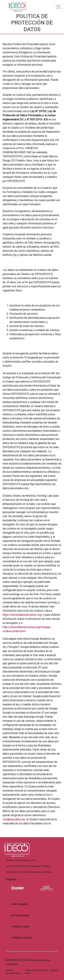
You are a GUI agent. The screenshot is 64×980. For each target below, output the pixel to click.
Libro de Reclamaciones (13, 972)
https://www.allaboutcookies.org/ (22, 615)
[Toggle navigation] (59, 7)
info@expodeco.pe (14, 819)
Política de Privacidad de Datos (37, 972)
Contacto (54, 970)
